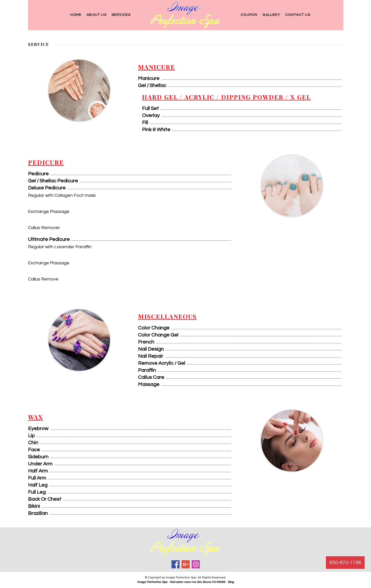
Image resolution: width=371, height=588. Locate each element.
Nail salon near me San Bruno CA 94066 (198, 582)
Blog (231, 582)
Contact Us (298, 15)
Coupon (249, 15)
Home (76, 15)
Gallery (271, 15)
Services (121, 15)
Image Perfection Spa (152, 582)
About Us (96, 15)
